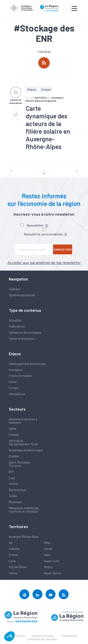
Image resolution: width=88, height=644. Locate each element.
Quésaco (15, 289)
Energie (46, 89)
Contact (20, 636)
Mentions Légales (44, 636)
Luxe (12, 478)
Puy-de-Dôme (18, 567)
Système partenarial (22, 295)
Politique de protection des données (52, 637)
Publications (17, 326)
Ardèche (14, 549)
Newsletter (37, 225)
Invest (13, 382)
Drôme (13, 555)
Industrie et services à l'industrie (23, 421)
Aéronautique (17, 490)
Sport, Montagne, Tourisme (20, 464)
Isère (47, 555)
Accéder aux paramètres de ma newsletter (44, 262)
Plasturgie (15, 502)
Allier (47, 543)
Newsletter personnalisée (45, 234)
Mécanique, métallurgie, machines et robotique (24, 510)
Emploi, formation (20, 376)
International (17, 394)
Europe (14, 388)
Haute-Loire (52, 561)
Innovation (16, 370)
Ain (11, 543)
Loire (12, 561)
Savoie (13, 573)
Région (32, 89)
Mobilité (14, 456)
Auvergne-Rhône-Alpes (24, 537)
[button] (9, 636)
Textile (13, 496)
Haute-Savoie (53, 573)
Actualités (15, 320)
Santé (13, 429)
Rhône (48, 567)
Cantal (48, 549)
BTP (11, 472)
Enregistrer (63, 249)
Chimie (13, 484)
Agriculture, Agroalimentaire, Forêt (23, 442)
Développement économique (27, 364)
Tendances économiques (25, 332)
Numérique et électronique (26, 450)
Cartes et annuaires (21, 339)
